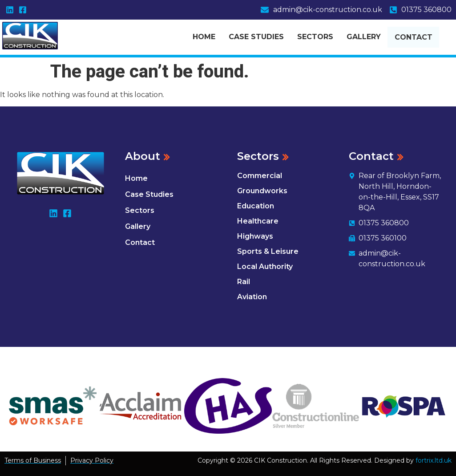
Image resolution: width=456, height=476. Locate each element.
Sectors (315, 36)
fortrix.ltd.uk (434, 460)
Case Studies (256, 36)
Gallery (364, 36)
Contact (421, 37)
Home (204, 36)
